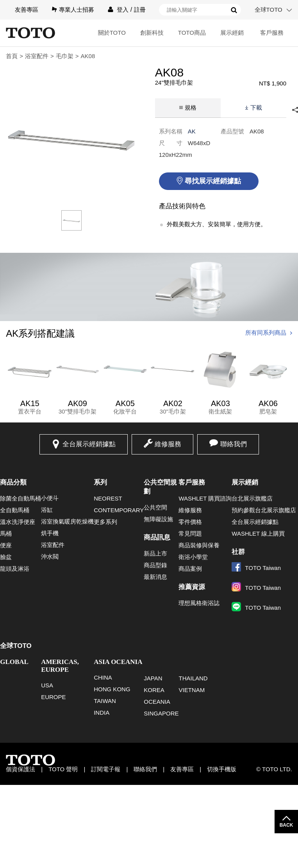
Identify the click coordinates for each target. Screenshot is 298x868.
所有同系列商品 (266, 333)
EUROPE (53, 697)
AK (192, 131)
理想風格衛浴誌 (199, 603)
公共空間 (155, 507)
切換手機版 (222, 769)
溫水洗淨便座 (18, 522)
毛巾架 (65, 56)
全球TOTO (269, 10)
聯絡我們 (234, 444)
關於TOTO (112, 33)
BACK (286, 825)
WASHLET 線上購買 (258, 533)
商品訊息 (157, 537)
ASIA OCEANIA (118, 662)
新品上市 (155, 553)
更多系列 (105, 522)
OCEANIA (157, 702)
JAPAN (153, 678)
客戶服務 (272, 33)
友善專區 (27, 10)
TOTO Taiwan (256, 568)
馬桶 (6, 533)
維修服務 (168, 444)
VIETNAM (192, 690)
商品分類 (13, 482)
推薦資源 (192, 587)
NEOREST (108, 498)
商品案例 (190, 569)
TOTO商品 (192, 33)
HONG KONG (112, 689)
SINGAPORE (161, 713)
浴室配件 (37, 56)
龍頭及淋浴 (15, 569)
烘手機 (50, 533)
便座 (6, 545)
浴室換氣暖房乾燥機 (67, 521)
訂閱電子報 (106, 769)
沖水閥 (50, 556)
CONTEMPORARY (119, 510)
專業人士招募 (77, 10)
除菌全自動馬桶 (21, 498)
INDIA (102, 713)
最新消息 (155, 577)
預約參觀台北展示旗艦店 (264, 510)
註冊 (140, 10)
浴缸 (47, 510)
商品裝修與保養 (199, 545)
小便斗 (50, 498)
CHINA (103, 677)
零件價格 (190, 522)
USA (47, 685)
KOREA (154, 690)
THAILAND (193, 678)
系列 (100, 482)
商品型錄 (155, 565)
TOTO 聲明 (63, 769)
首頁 (12, 56)
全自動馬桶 (15, 510)
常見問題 (190, 533)
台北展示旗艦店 (252, 498)
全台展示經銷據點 (89, 444)
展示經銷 (232, 33)
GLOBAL (14, 662)
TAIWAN (105, 701)
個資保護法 (21, 769)
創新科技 (152, 33)
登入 (123, 10)
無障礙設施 (158, 519)
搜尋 (234, 10)
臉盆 (6, 557)
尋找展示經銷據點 (213, 181)
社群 (238, 552)
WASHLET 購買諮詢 (205, 498)
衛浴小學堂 (193, 557)
